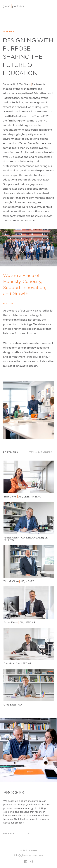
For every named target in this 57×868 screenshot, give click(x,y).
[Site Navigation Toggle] (52, 6)
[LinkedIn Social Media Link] (26, 861)
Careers (33, 851)
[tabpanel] (29, 583)
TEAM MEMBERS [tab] (41, 452)
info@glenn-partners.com (28, 855)
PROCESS (9, 833)
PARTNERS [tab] (11, 452)
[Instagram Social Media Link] (31, 861)
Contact (23, 851)
